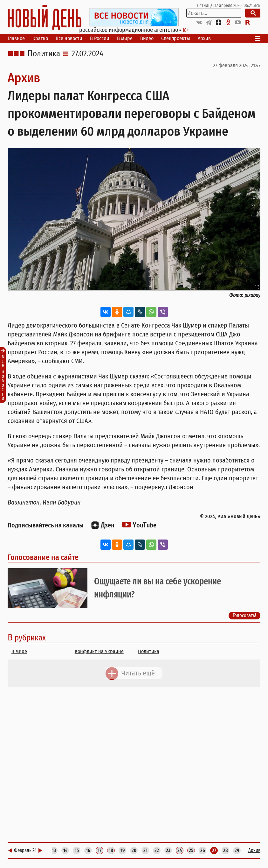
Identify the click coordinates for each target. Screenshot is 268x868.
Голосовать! (244, 615)
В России (100, 38)
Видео (147, 38)
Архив (204, 38)
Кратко (40, 38)
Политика (44, 54)
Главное (16, 38)
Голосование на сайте (43, 557)
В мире (125, 38)
